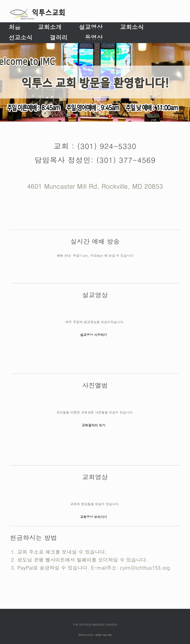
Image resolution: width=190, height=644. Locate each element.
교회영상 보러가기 (95, 517)
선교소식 (21, 37)
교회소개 (50, 27)
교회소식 (132, 27)
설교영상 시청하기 (95, 335)
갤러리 (59, 37)
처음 (15, 27)
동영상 (94, 37)
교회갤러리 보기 (95, 425)
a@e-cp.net (103, 635)
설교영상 (91, 27)
